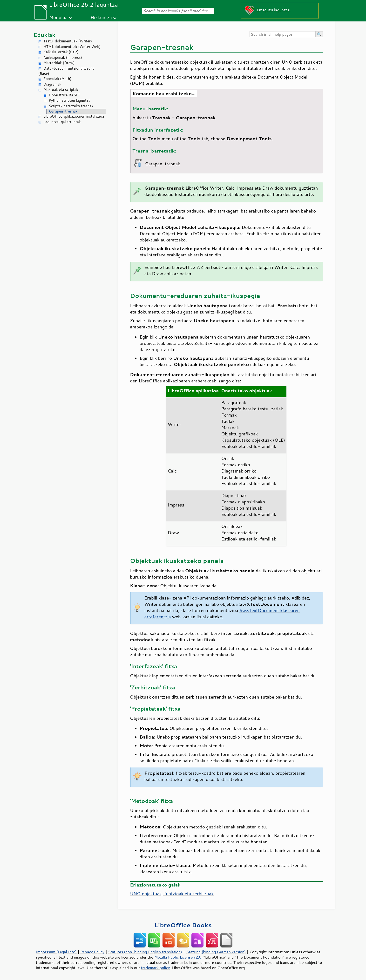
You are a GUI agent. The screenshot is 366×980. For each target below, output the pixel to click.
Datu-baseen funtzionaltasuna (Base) (66, 71)
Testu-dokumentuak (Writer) (68, 41)
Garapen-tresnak (63, 111)
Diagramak (52, 84)
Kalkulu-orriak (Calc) (61, 52)
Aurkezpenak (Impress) (63, 57)
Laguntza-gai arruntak (62, 122)
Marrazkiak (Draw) (59, 63)
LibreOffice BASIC (64, 95)
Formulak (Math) (57, 79)
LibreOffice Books (183, 925)
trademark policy (155, 968)
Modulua (58, 17)
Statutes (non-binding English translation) (145, 952)
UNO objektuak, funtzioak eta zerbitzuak (172, 893)
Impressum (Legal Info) (56, 952)
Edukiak (44, 35)
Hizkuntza (101, 17)
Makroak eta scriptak (61, 90)
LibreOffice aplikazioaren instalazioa (74, 116)
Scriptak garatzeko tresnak (71, 106)
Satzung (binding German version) (216, 952)
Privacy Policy (92, 952)
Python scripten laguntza (69, 100)
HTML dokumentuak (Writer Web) (72, 47)
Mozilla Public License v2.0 (178, 957)
